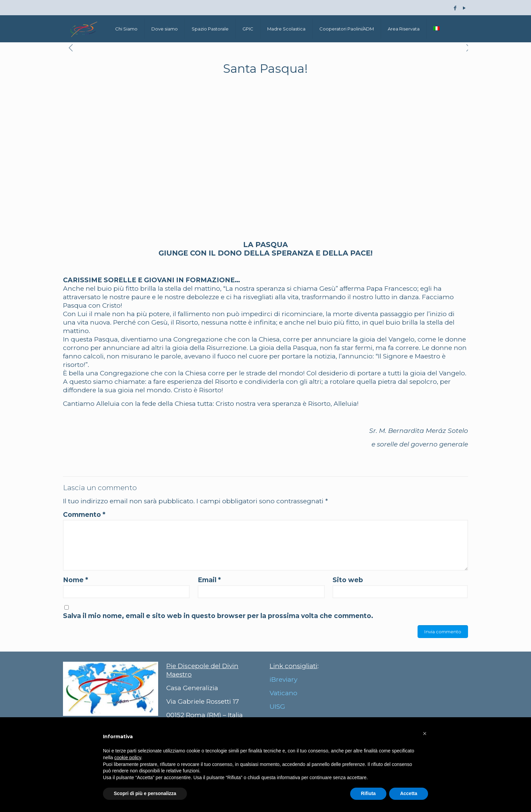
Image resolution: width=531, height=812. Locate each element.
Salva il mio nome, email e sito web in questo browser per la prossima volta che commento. (218, 616)
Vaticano (283, 693)
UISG (277, 707)
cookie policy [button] (128, 758)
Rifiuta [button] (368, 793)
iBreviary (283, 679)
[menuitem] (437, 29)
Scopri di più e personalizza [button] (145, 793)
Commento (84, 515)
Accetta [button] (409, 793)
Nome (76, 580)
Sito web (348, 580)
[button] (425, 733)
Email (209, 580)
